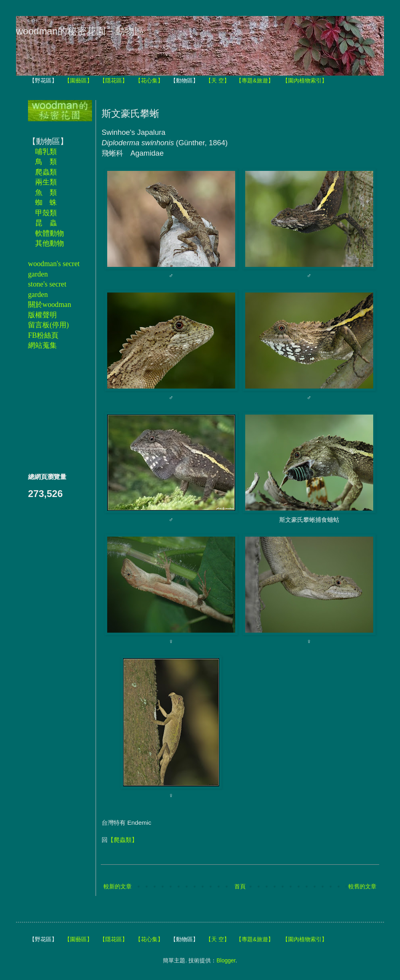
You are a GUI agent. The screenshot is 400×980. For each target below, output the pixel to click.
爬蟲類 (46, 172)
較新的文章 (118, 886)
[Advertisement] (52, 411)
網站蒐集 (42, 345)
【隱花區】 (114, 80)
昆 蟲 (46, 223)
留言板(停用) (48, 325)
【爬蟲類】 (123, 840)
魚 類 (46, 192)
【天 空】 (218, 80)
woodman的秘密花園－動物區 (80, 31)
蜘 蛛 (46, 202)
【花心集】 (149, 80)
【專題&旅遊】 (255, 80)
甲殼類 (46, 213)
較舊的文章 (362, 886)
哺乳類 (46, 152)
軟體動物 (50, 233)
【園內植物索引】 (305, 80)
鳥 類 (46, 162)
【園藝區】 (78, 80)
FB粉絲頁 (43, 335)
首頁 (240, 886)
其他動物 (50, 243)
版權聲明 (42, 315)
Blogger (226, 960)
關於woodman (50, 305)
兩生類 (46, 182)
